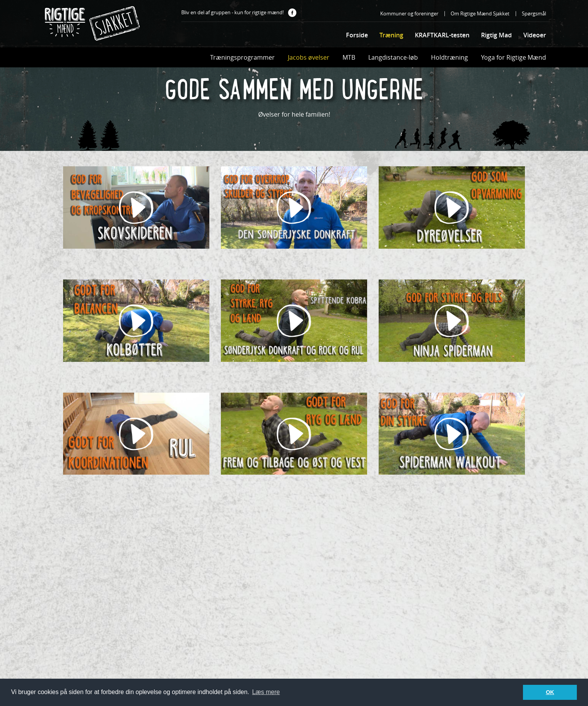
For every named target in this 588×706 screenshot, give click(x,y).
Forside (357, 35)
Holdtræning (449, 57)
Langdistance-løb (393, 57)
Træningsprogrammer (242, 57)
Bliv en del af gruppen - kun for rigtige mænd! (239, 13)
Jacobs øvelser (309, 57)
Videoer (535, 35)
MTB (349, 57)
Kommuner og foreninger (409, 13)
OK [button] (550, 692)
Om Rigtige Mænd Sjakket (480, 13)
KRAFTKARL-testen (442, 35)
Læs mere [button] (266, 692)
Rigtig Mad (496, 35)
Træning (391, 35)
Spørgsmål (534, 13)
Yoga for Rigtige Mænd (514, 57)
